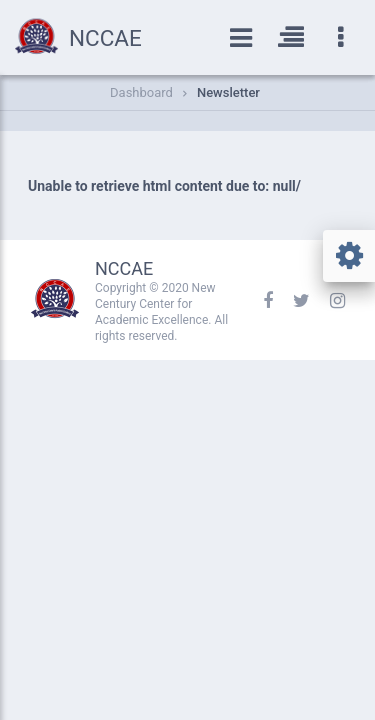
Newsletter (228, 92)
